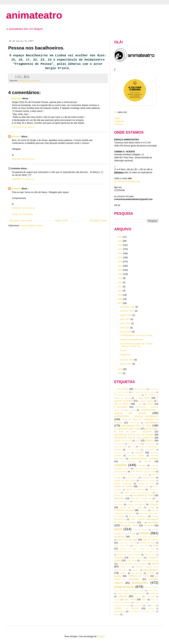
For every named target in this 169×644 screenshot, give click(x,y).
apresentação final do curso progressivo (134, 438)
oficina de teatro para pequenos (133, 564)
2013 (120, 282)
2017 (120, 266)
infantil (144, 533)
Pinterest (118, 124)
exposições (143, 510)
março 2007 (126, 332)
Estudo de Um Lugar (131, 508)
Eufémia (151, 508)
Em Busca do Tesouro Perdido (144, 501)
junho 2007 (126, 323)
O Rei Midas (131, 561)
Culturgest (142, 466)
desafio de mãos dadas (125, 481)
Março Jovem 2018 (122, 546)
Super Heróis (130, 599)
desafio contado (132, 478)
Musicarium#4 (150, 555)
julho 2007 (125, 319)
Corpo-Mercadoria (129, 462)
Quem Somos (153, 590)
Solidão (117, 600)
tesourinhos (138, 605)
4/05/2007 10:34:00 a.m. (24, 208)
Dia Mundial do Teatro (143, 495)
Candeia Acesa (150, 444)
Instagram (119, 121)
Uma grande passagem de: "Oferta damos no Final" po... (136, 345)
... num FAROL (121, 389)
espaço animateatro (136, 504)
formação (153, 522)
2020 (120, 253)
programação (34, 81)
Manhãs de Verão (147, 543)
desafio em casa (146, 484)
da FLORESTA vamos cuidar (143, 472)
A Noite (139, 404)
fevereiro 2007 (127, 360)
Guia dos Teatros (140, 530)
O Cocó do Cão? (136, 558)
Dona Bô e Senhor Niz (141, 499)
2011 (120, 287)
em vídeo (118, 504)
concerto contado (136, 456)
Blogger (101, 636)
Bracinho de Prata (134, 444)
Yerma (117, 614)
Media (155, 546)
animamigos (134, 423)
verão (153, 605)
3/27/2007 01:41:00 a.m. (24, 127)
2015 (120, 274)
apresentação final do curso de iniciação (134, 435)
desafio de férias (148, 478)
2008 (120, 299)
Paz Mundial (137, 573)
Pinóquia (151, 573)
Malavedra (16, 98)
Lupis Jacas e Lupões (128, 543)
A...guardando (121, 407)
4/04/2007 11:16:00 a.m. (24, 179)
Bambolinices (119, 444)
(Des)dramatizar (140, 389)
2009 (120, 295)
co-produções (150, 450)
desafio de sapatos (148, 481)
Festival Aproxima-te (138, 516)
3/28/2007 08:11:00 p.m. (24, 159)
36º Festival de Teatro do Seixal (144, 392)
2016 (120, 270)
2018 (120, 262)
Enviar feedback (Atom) (31, 226)
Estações (154, 504)
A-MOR (150, 404)
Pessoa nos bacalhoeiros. (132, 339)
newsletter (119, 558)
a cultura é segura (146, 401)
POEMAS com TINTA (138, 576)
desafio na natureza (135, 490)
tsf (147, 605)
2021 (120, 249)
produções (23, 81)
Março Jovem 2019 (141, 546)
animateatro (34, 15)
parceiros (136, 570)
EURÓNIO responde (124, 510)
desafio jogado (144, 487)
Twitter (117, 118)
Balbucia (150, 441)
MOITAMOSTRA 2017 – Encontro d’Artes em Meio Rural (136, 552)
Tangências (125, 355)
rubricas (123, 596)
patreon (123, 573)
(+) (116, 112)
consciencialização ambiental (144, 459)
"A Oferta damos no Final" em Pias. (136, 335)
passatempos (151, 570)
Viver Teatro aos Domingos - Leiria (142, 611)
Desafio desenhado (123, 484)
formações (149, 525)
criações (121, 465)
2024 (120, 237)
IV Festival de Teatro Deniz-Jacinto (144, 537)
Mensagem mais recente (21, 220)
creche (148, 461)
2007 (120, 303)
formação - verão (130, 525)
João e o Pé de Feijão (127, 540)
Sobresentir (151, 597)
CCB (133, 447)
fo (143, 523)
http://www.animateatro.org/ (127, 181)
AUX (138, 441)
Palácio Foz (126, 567)
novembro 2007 (128, 307)
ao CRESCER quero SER (127, 429)
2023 (120, 241)
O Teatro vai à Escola (149, 561)
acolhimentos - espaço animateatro (136, 416)
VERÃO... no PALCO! (127, 608)
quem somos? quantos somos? (131, 593)
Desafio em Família (124, 486)
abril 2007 (125, 328)
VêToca (151, 609)
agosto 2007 (126, 315)
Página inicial (61, 220)
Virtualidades (120, 611)
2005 (120, 373)
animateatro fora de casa (136, 426)
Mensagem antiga (98, 220)
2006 (120, 369)
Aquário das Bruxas (123, 441)
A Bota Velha (143, 398)
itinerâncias (120, 537)
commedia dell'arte (122, 453)
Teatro (144, 600)
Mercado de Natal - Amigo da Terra (137, 549)
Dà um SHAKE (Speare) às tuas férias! (131, 475)
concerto (139, 453)
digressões (119, 498)
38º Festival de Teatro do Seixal (127, 395)
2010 (120, 291)
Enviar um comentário (22, 214)
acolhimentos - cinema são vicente (136, 411)
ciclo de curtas (133, 450)
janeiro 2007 (126, 364)
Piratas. (123, 350)
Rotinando (154, 593)
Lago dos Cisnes (150, 540)
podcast (118, 576)
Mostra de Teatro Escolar (129, 555)
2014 (120, 278)
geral (118, 529)
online (155, 564)
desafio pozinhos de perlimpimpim (138, 493)
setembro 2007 (127, 311)
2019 (120, 257)
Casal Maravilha (121, 447)
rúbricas (138, 597)
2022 (120, 245)
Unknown (16, 136)
